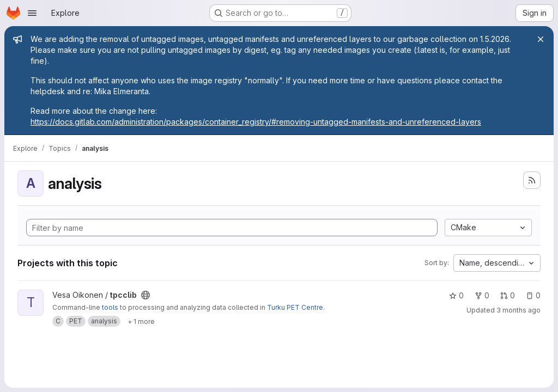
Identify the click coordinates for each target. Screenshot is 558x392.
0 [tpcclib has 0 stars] (456, 295)
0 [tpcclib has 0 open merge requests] (508, 295)
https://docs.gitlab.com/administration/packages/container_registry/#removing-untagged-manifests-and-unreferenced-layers (256, 122)
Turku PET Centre (295, 307)
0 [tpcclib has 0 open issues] (533, 295)
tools (110, 307)
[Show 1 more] (141, 321)
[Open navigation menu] (32, 13)
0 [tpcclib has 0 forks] (482, 295)
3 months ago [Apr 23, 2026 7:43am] (518, 310)
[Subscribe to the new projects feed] (532, 180)
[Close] (541, 39)
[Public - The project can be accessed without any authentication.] (145, 295)
